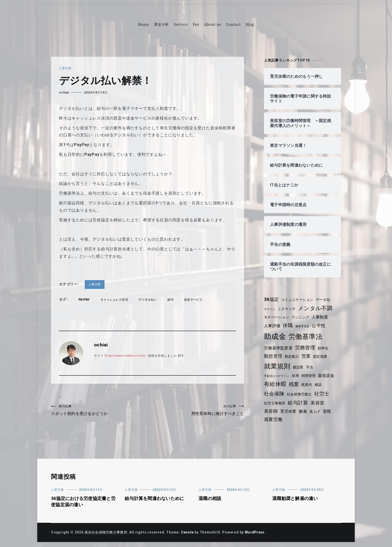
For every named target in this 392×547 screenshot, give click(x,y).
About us (213, 24)
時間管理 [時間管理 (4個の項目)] (310, 376)
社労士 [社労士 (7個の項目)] (323, 394)
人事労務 (65, 68)
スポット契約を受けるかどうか (99, 411)
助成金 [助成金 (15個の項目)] (275, 336)
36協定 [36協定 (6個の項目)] (272, 299)
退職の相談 (210, 498)
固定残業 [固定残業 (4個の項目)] (322, 356)
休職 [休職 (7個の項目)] (288, 325)
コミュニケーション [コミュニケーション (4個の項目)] (298, 300)
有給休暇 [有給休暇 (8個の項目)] (275, 384)
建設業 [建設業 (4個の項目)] (299, 367)
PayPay (85, 300)
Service (181, 24)
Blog (250, 24)
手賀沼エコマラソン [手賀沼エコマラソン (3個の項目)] (277, 376)
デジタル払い (150, 300)
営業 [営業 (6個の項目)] (307, 356)
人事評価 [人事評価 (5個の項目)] (272, 326)
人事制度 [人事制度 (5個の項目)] (322, 317)
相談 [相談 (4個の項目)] (319, 385)
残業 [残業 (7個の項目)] (294, 384)
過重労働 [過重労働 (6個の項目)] (273, 419)
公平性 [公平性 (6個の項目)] (320, 326)
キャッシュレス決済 (116, 300)
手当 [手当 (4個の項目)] (310, 367)
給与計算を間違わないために (155, 498)
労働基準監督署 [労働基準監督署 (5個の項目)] (279, 348)
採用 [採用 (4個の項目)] (297, 376)
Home (143, 24)
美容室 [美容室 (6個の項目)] (319, 403)
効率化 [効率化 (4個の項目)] (324, 348)
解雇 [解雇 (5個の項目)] (304, 411)
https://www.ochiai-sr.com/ (127, 356)
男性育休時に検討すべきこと (196, 411)
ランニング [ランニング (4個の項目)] (301, 317)
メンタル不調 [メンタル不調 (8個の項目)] (317, 308)
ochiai (64, 93)
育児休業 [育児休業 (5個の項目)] (289, 411)
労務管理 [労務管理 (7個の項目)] (306, 348)
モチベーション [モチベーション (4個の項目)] (277, 317)
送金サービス (197, 300)
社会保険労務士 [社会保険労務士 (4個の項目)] (300, 394)
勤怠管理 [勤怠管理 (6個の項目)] (273, 356)
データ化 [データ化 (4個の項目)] (325, 300)
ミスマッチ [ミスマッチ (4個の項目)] (287, 309)
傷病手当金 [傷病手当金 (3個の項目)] (303, 326)
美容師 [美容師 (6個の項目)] (271, 411)
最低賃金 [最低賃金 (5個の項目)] (328, 376)
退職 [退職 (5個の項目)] (328, 411)
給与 (173, 300)
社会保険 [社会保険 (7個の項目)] (274, 394)
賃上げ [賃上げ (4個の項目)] (316, 411)
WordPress (258, 532)
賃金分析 (161, 24)
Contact (233, 24)
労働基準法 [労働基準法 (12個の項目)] (306, 337)
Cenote (189, 532)
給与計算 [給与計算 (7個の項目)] (299, 403)
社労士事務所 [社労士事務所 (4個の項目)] (275, 403)
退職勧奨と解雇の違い (296, 498)
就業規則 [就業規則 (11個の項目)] (277, 366)
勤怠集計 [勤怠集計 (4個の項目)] (293, 356)
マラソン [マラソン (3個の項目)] (270, 309)
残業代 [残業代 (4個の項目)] (307, 385)
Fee (196, 24)
